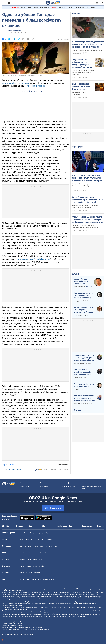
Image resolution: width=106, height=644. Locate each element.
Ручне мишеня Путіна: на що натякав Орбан (84, 385)
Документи (44, 486)
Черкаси (49, 533)
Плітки (28, 579)
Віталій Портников (79, 287)
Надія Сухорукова (79, 363)
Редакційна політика (15, 470)
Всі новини (100, 526)
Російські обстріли (66, 7)
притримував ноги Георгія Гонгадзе (33, 259)
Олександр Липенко (80, 404)
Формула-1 (49, 539)
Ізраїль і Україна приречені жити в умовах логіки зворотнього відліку (82, 281)
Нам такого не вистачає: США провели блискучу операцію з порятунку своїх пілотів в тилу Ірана (84, 296)
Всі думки (77, 410)
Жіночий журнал (48, 579)
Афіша (22, 579)
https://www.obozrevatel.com (72, 589)
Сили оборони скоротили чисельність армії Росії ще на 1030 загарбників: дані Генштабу (88, 200)
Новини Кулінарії (38, 559)
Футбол (22, 539)
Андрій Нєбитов (78, 378)
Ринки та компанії (25, 566)
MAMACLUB (37, 573)
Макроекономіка (39, 566)
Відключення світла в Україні (85, 7)
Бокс (42, 539)
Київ (21, 533)
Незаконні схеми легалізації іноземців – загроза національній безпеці (83, 372)
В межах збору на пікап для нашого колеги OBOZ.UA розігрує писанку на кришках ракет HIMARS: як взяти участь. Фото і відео (88, 44)
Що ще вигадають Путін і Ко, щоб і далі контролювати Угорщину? (84, 310)
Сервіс (47, 553)
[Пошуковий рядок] (102, 3)
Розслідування (61, 526)
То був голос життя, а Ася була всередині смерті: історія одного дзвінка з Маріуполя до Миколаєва (84, 358)
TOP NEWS (77, 147)
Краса (34, 579)
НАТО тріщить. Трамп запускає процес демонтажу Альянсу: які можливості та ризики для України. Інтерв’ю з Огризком (88, 178)
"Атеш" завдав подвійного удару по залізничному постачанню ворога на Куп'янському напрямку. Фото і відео (88, 220)
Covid (45, 573)
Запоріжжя (34, 533)
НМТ (55, 546)
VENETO (54, 7)
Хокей (37, 539)
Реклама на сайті (25, 486)
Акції (41, 553)
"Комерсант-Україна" (36, 86)
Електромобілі (33, 553)
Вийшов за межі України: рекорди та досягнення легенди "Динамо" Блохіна (84, 398)
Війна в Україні (26, 7)
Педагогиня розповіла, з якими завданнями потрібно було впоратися (83, 73)
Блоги (71, 526)
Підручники (28, 546)
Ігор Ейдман (77, 390)
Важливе (77, 13)
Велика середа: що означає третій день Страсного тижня (81, 86)
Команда (43, 483)
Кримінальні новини (15, 30)
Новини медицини (26, 573)
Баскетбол (30, 539)
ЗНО (51, 546)
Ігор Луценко (78, 301)
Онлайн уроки (38, 546)
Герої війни (15, 7)
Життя (45, 526)
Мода (39, 579)
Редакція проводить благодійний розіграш (87, 50)
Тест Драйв (23, 553)
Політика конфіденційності (91, 483)
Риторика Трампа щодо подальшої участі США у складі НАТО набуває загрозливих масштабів (86, 186)
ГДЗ (21, 546)
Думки (75, 274)
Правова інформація (68, 483)
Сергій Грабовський (80, 315)
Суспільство (87, 526)
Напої (29, 559)
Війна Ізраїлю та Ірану (41, 7)
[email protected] (27, 629)
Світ (30, 526)
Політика (19, 526)
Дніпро (42, 533)
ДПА (46, 546)
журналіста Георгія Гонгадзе (16, 83)
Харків (26, 533)
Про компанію (24, 483)
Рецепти (22, 559)
